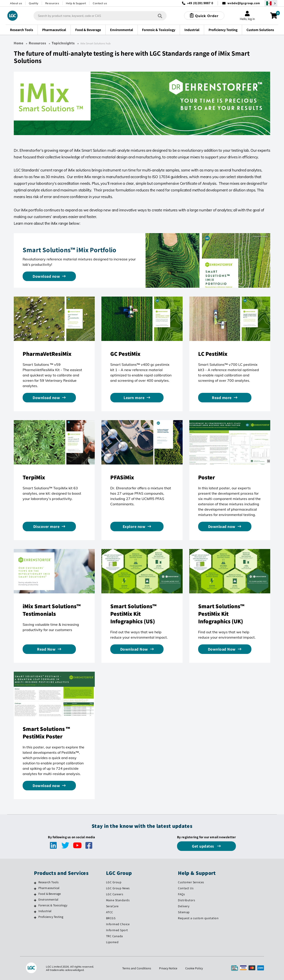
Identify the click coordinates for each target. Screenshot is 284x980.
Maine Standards (118, 900)
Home (19, 43)
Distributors (186, 900)
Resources (52, 3)
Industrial (45, 911)
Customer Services (191, 882)
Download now (46, 276)
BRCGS (111, 918)
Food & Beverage (50, 894)
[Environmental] (35, 900)
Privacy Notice (168, 968)
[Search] (160, 16)
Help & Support (76, 3)
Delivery (184, 906)
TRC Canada (114, 936)
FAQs (181, 894)
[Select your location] (271, 3)
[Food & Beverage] (35, 894)
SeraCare (112, 906)
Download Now (134, 649)
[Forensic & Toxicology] (35, 906)
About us (16, 3)
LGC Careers (115, 894)
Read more (222, 398)
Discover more (46, 526)
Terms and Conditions (137, 968)
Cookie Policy (194, 968)
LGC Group (114, 882)
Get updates (203, 846)
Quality (34, 3)
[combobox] (100, 16)
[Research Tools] (35, 883)
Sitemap (184, 912)
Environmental (48, 899)
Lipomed (112, 942)
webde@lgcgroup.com (244, 3)
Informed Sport (117, 930)
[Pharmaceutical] (35, 889)
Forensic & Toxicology (53, 905)
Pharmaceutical (49, 888)
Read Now (46, 649)
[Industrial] (35, 912)
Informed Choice (118, 924)
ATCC (110, 912)
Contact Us (186, 888)
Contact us (100, 3)
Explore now (134, 526)
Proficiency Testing (51, 917)
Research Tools (49, 882)
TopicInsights (63, 43)
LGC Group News (118, 888)
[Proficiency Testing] (35, 917)
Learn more (134, 398)
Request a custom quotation (198, 918)
